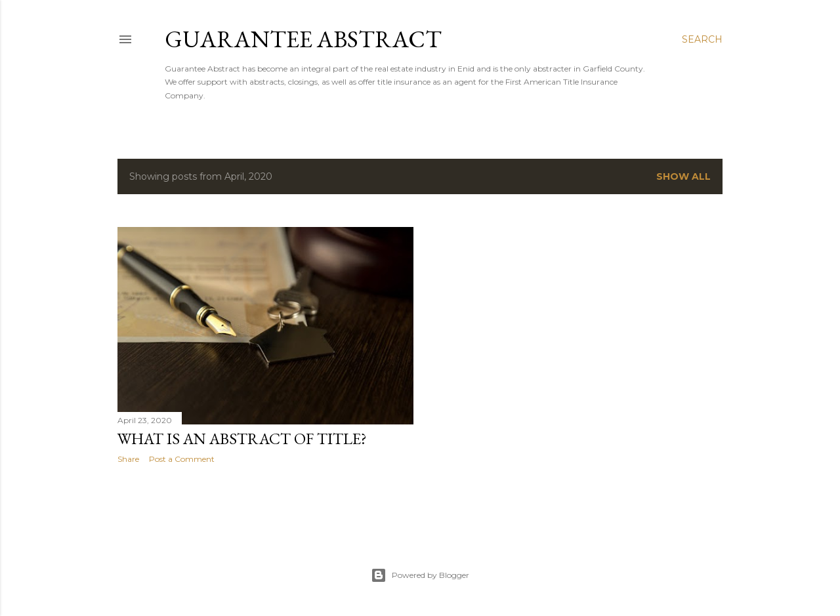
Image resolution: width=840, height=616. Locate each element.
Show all (683, 176)
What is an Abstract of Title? (242, 439)
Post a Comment (182, 459)
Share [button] (128, 459)
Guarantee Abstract (303, 39)
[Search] (702, 39)
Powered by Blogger (420, 575)
